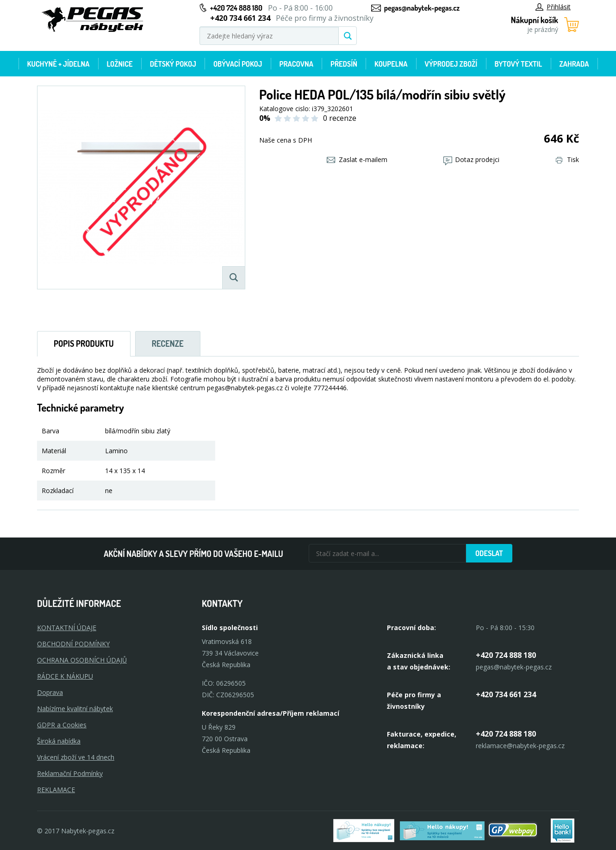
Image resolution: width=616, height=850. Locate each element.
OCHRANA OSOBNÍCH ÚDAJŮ (82, 660)
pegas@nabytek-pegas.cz (422, 8)
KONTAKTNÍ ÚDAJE (67, 628)
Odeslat (489, 553)
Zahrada (574, 64)
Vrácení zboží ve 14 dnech (76, 757)
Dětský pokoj (173, 64)
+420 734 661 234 (506, 694)
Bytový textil (518, 64)
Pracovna (296, 64)
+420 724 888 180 (236, 8)
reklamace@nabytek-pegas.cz (520, 746)
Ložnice (120, 64)
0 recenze (340, 118)
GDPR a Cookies (62, 725)
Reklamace (56, 790)
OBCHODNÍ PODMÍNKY (73, 644)
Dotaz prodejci (471, 159)
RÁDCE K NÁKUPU (65, 676)
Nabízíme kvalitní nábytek (75, 709)
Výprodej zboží (451, 64)
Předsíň (344, 64)
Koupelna (391, 64)
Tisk (567, 159)
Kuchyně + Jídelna (59, 64)
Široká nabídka (59, 741)
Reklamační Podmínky (70, 773)
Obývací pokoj (238, 64)
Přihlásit (553, 7)
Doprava (50, 692)
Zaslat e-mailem (357, 159)
